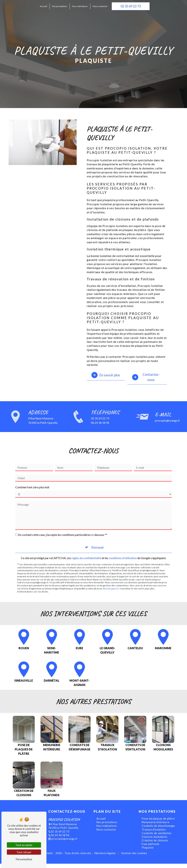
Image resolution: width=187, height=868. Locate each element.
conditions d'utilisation (123, 545)
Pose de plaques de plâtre (158, 823)
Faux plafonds (150, 849)
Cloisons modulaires (155, 841)
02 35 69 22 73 (131, 6)
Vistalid (48, 858)
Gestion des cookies (134, 858)
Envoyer (98, 534)
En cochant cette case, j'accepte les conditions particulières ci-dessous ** (63, 522)
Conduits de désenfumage (158, 831)
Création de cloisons (155, 845)
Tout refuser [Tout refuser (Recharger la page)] (24, 852)
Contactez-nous (146, 364)
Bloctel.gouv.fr (111, 576)
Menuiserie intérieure (155, 827)
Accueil (44, 6)
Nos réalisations (80, 6)
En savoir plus (106, 362)
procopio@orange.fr (63, 843)
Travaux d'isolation (154, 834)
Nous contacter (100, 6)
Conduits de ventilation (157, 838)
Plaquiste (148, 852)
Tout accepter (24, 845)
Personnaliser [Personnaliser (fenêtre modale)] (24, 859)
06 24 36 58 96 (59, 840)
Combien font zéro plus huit (32, 474)
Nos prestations (60, 6)
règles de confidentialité (86, 545)
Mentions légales (105, 858)
